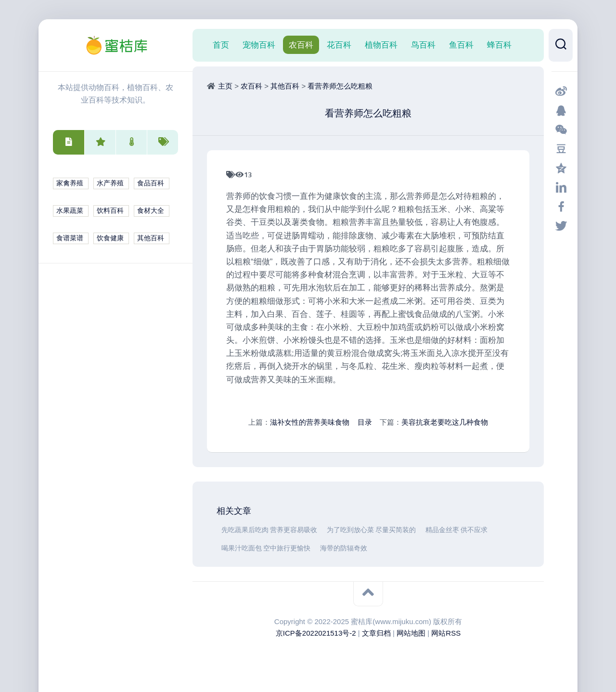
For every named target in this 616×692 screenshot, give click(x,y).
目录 (365, 422)
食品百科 (151, 183)
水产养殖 (110, 183)
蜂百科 (499, 45)
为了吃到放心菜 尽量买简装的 (371, 530)
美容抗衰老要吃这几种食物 (445, 422)
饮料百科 (110, 211)
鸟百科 (423, 45)
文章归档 (376, 633)
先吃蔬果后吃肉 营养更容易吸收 (269, 530)
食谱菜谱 (70, 238)
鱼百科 (461, 45)
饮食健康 (110, 238)
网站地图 (411, 633)
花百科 (339, 45)
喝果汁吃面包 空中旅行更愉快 (266, 548)
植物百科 (381, 45)
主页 (225, 86)
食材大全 (151, 211)
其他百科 (151, 238)
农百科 (301, 45)
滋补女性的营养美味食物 (310, 422)
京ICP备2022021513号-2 (316, 633)
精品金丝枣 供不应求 (456, 530)
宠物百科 (259, 45)
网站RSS (446, 633)
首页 (221, 45)
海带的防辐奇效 (344, 548)
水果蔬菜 (70, 211)
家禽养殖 (70, 183)
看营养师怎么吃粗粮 (340, 86)
